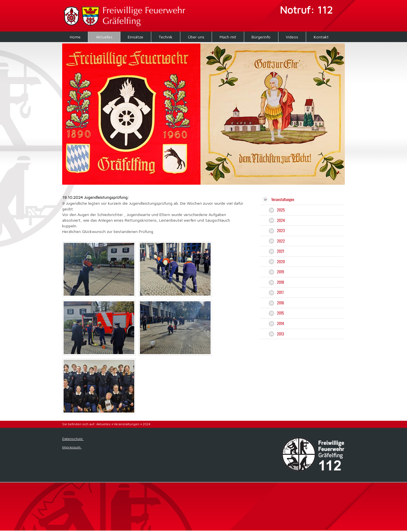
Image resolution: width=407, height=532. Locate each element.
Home (75, 37)
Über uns (196, 37)
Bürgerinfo (261, 37)
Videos (292, 37)
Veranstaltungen (127, 424)
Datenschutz (73, 439)
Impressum (72, 447)
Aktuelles (104, 37)
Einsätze (136, 37)
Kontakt (321, 37)
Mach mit (228, 37)
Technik (165, 37)
